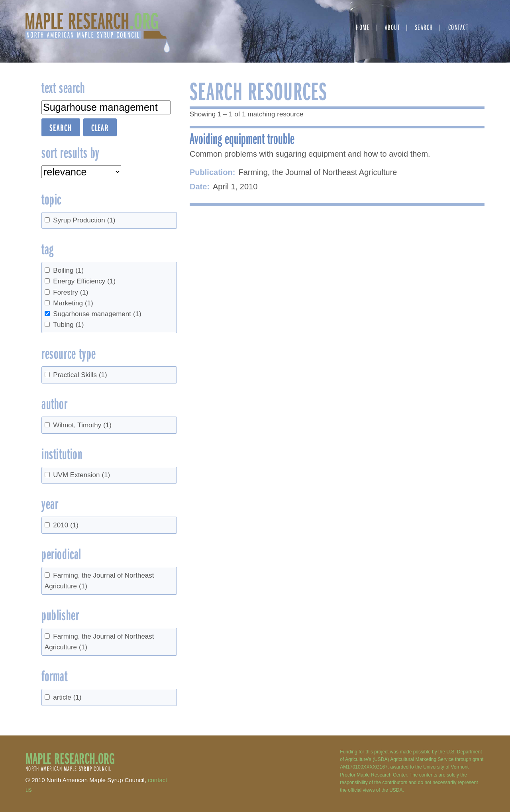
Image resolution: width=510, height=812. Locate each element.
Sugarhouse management (97, 314)
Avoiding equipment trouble (242, 138)
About (392, 27)
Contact (458, 27)
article (67, 697)
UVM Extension (81, 475)
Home (363, 27)
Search (424, 27)
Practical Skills (80, 375)
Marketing (73, 303)
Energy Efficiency (84, 281)
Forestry (71, 292)
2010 (66, 525)
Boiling (68, 270)
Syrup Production (84, 220)
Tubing (68, 325)
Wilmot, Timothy (82, 425)
